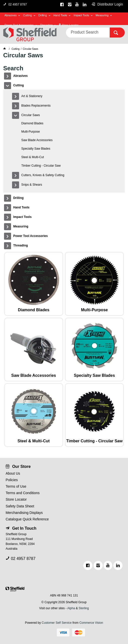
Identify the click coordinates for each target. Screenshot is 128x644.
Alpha (71, 608)
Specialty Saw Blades (36, 149)
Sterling (84, 608)
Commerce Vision (91, 623)
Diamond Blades (32, 123)
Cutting (27, 15)
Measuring (102, 15)
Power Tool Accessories (19, 25)
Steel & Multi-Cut (33, 157)
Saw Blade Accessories (37, 140)
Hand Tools (60, 15)
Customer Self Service (57, 623)
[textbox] (88, 33)
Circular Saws (31, 115)
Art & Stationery (32, 96)
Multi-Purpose (31, 132)
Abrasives (11, 15)
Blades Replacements (36, 106)
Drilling (43, 15)
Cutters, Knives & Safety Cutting (43, 175)
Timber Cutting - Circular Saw (41, 166)
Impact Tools (81, 15)
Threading (46, 25)
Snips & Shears (32, 185)
